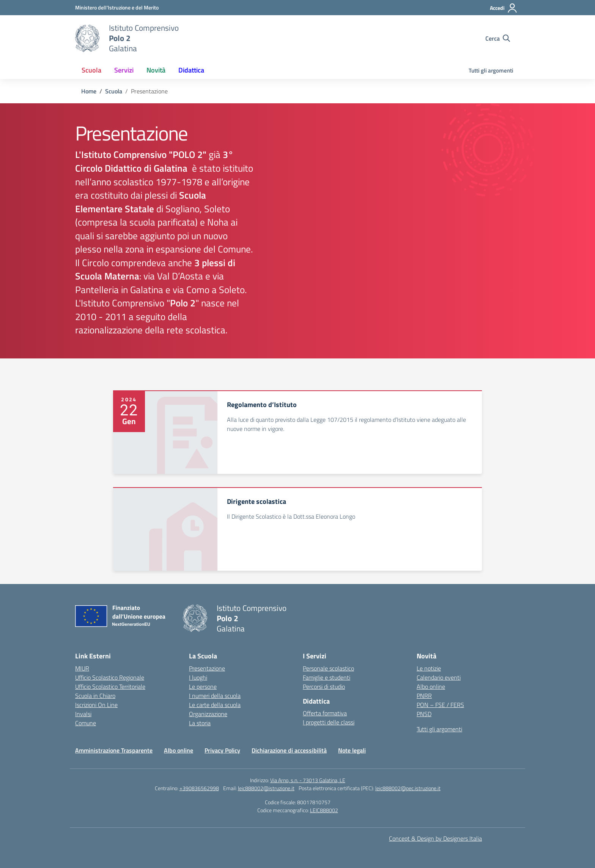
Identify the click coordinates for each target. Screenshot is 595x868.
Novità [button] (156, 70)
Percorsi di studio (324, 687)
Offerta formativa (325, 713)
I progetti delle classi (329, 722)
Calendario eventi (439, 677)
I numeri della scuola (215, 696)
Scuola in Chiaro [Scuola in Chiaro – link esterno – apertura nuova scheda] (95, 696)
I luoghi (198, 677)
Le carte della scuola (215, 705)
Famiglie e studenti (327, 677)
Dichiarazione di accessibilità (289, 750)
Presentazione (207, 668)
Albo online (431, 687)
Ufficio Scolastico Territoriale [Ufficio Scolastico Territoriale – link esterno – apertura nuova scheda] (110, 687)
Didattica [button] (191, 70)
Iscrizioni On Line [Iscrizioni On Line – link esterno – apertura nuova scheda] (96, 705)
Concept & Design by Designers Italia (435, 838)
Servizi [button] (124, 70)
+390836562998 (199, 788)
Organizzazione (208, 714)
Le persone (203, 687)
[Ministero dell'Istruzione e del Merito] (117, 7)
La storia (200, 723)
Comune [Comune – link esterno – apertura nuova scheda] (86, 723)
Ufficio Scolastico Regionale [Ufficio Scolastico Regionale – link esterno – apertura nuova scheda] (110, 677)
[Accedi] (504, 8)
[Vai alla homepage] (87, 38)
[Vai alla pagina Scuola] (114, 91)
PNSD (424, 714)
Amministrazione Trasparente (114, 750)
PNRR (424, 696)
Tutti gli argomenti (491, 70)
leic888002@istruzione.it (266, 788)
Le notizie (429, 668)
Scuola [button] (91, 70)
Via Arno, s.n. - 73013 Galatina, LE (308, 780)
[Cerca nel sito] (498, 38)
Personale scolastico (328, 668)
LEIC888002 (324, 810)
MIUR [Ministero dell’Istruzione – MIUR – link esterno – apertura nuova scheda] (82, 668)
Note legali (352, 750)
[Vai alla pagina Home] (89, 91)
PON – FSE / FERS (440, 705)
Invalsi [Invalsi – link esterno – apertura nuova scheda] (83, 714)
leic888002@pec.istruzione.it (408, 788)
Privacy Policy (222, 750)
